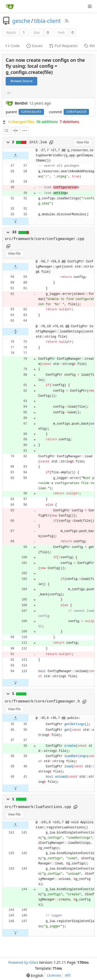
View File (83, 142)
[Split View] (16, 131)
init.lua (38, 142)
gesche (21, 21)
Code (13, 46)
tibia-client (47, 21)
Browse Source (21, 81)
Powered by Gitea (23, 962)
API (68, 975)
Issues (34, 46)
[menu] (25, 131)
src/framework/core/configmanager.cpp (44, 239)
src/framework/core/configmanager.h (42, 701)
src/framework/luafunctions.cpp (38, 807)
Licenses (54, 975)
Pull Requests (63, 46)
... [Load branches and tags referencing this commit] (9, 93)
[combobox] (6, 131)
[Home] (10, 6)
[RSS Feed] (67, 21)
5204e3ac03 (31, 112)
